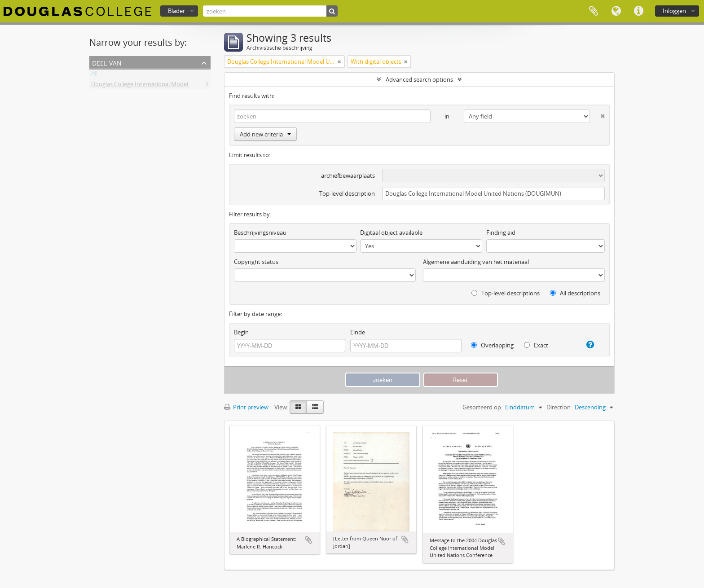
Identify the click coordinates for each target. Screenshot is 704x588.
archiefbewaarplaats (348, 176)
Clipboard (594, 11)
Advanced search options (419, 79)
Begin (241, 332)
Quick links (638, 11)
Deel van (107, 62)
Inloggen (674, 11)
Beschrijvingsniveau (260, 233)
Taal (616, 11)
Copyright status (256, 262)
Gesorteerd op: (482, 407)
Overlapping (492, 345)
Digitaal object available (391, 233)
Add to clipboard (308, 540)
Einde (358, 332)
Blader (176, 11)
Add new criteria (265, 134)
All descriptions (575, 293)
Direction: (559, 407)
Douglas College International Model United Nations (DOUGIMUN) (179, 86)
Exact (536, 345)
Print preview (246, 407)
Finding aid (501, 233)
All (94, 75)
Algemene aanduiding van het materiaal (476, 262)
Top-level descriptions (506, 293)
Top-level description (347, 193)
